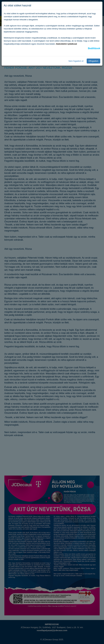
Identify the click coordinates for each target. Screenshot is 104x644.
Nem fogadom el (76, 61)
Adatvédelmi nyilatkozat (66, 44)
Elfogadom (93, 61)
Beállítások (94, 48)
